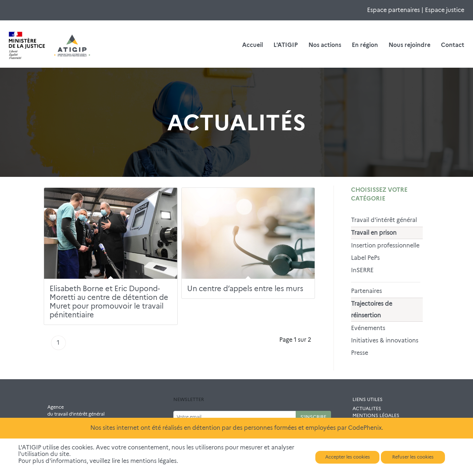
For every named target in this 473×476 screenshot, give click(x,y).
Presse (360, 353)
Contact (453, 45)
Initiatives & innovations (385, 340)
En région (365, 45)
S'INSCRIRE (313, 417)
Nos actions (325, 45)
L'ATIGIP (286, 45)
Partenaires (366, 291)
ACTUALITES (367, 408)
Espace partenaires (393, 10)
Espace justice (445, 10)
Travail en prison (374, 233)
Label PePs (365, 258)
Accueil (253, 45)
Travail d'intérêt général (384, 220)
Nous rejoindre (409, 45)
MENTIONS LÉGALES (376, 415)
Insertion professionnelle (385, 245)
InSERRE (362, 270)
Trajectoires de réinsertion (372, 310)
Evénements (368, 328)
